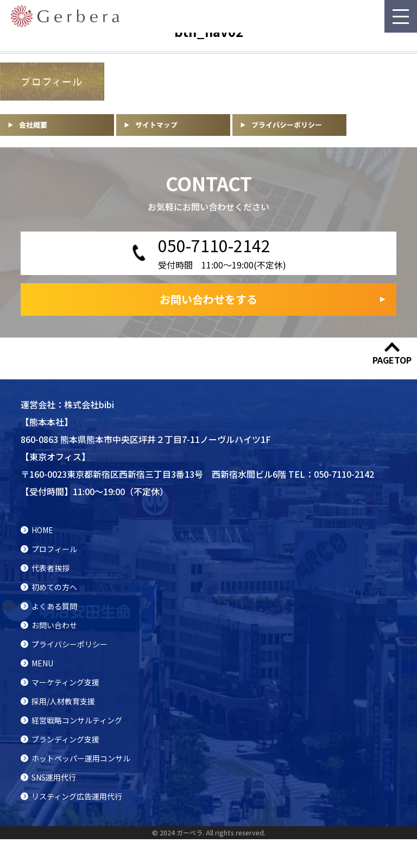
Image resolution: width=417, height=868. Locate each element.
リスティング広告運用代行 (77, 796)
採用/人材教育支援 (63, 701)
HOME (42, 530)
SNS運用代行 (54, 777)
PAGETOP (392, 360)
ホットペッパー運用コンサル (81, 758)
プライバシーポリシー (69, 644)
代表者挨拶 (50, 568)
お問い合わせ (54, 625)
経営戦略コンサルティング (77, 720)
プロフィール (54, 549)
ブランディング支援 (65, 739)
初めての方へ (54, 587)
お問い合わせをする (208, 299)
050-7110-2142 (344, 474)
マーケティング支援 (65, 682)
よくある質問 (54, 606)
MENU (42, 663)
